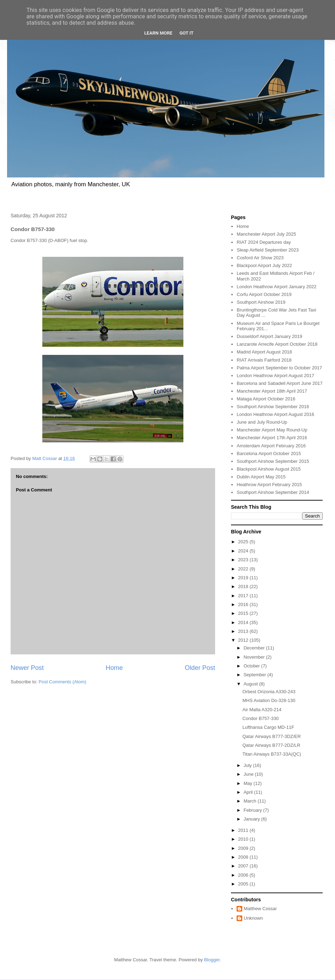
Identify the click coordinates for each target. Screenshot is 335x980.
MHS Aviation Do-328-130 (269, 700)
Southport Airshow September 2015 (273, 461)
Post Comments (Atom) (63, 682)
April (249, 792)
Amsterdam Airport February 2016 (271, 446)
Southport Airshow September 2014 (273, 492)
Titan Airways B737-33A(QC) (272, 754)
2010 (244, 839)
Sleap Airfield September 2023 (268, 250)
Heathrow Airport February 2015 (269, 485)
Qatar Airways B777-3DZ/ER (271, 736)
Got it (187, 33)
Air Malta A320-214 (262, 710)
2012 (244, 640)
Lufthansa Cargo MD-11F (268, 727)
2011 (244, 830)
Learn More (158, 33)
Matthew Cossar (260, 909)
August (251, 684)
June (249, 774)
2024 (244, 551)
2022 (244, 569)
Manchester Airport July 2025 (266, 234)
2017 (244, 596)
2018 (244, 586)
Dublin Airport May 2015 (261, 477)
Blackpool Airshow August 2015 (269, 469)
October (252, 666)
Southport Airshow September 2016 (273, 407)
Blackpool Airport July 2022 (264, 265)
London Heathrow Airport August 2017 (275, 376)
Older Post (200, 668)
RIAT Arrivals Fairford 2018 (264, 360)
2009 (244, 848)
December (255, 648)
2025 (244, 542)
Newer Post (27, 668)
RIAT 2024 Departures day (264, 242)
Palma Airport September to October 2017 (279, 368)
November (255, 657)
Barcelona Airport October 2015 (269, 453)
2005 (244, 884)
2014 (244, 622)
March (251, 801)
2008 (244, 857)
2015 (244, 613)
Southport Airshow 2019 (261, 302)
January (252, 819)
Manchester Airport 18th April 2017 (272, 391)
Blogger (212, 960)
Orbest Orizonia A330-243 (269, 692)
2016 (244, 604)
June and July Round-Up (262, 422)
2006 (244, 875)
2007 (244, 866)
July (248, 765)
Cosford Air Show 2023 (260, 258)
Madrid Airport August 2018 (264, 352)
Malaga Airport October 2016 (266, 399)
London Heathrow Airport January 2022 (276, 287)
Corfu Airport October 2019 (264, 294)
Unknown (253, 918)
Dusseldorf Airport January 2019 (269, 336)
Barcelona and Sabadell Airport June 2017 (280, 383)
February (254, 810)
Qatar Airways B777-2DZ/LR (271, 745)
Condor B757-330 (260, 718)
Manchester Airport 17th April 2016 (272, 438)
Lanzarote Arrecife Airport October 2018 (277, 344)
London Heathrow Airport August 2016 (275, 414)
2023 (244, 560)
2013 (244, 631)
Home (114, 668)
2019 (244, 578)
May (249, 783)
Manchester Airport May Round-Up (272, 430)
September (255, 675)
